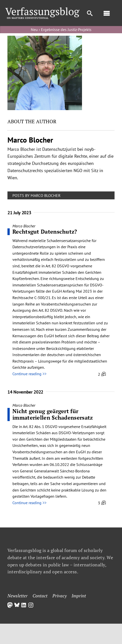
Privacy (60, 596)
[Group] (42, 9)
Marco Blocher (24, 226)
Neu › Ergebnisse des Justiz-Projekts (61, 30)
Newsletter (18, 596)
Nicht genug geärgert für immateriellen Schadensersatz (53, 414)
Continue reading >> (29, 374)
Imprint (79, 596)
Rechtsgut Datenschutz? (45, 231)
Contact (40, 596)
